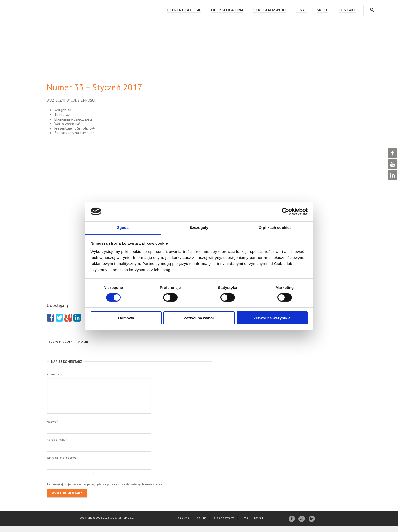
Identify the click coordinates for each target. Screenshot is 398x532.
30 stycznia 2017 (60, 342)
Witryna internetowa (62, 464)
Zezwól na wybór (199, 318)
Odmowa (126, 318)
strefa (269, 10)
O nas (301, 10)
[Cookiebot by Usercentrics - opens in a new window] (285, 211)
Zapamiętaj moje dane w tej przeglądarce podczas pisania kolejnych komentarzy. (105, 490)
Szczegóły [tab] (199, 228)
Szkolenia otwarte (223, 524)
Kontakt (347, 10)
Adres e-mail (57, 446)
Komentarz (56, 374)
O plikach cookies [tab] (275, 228)
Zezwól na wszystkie (272, 318)
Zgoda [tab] (123, 228)
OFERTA (184, 10)
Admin (86, 342)
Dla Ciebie (183, 524)
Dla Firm (201, 524)
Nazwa (53, 428)
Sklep (323, 10)
